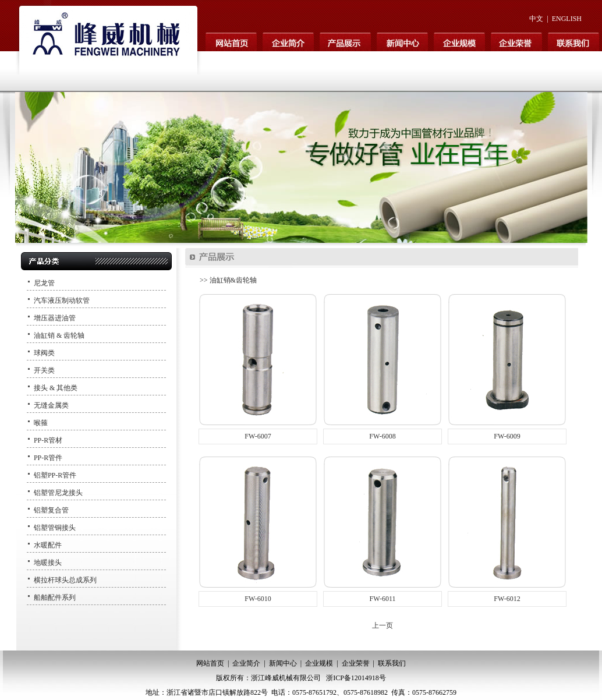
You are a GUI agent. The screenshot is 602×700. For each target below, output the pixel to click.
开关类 (44, 370)
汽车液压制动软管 (62, 300)
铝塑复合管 (51, 510)
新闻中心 (283, 663)
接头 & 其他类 (56, 388)
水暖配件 (48, 545)
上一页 (383, 625)
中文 (536, 19)
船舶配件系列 (55, 598)
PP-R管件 (48, 458)
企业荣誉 (356, 663)
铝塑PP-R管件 (55, 475)
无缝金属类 (51, 405)
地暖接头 (48, 563)
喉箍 (41, 423)
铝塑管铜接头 (55, 528)
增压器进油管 (55, 318)
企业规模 (319, 663)
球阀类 (44, 353)
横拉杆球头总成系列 (65, 580)
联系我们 (392, 663)
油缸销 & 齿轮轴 (59, 335)
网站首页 (210, 663)
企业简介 (246, 663)
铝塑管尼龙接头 (58, 493)
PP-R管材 (48, 440)
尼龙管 (44, 283)
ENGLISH (567, 19)
